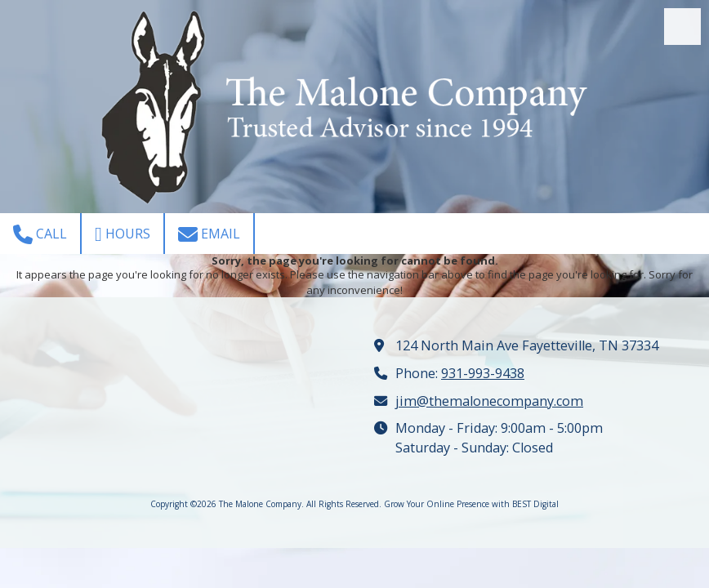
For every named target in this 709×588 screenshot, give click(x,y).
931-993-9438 (483, 373)
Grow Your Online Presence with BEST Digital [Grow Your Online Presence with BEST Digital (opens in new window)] (471, 504)
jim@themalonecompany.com (489, 401)
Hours (123, 234)
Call (40, 234)
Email (209, 234)
